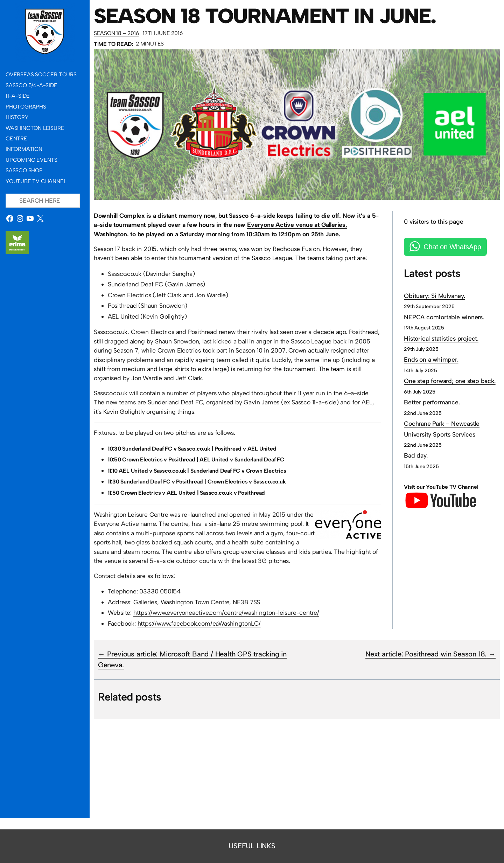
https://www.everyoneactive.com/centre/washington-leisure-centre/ (226, 613)
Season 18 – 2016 (116, 33)
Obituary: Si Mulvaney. (435, 296)
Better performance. (432, 402)
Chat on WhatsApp (452, 247)
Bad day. (416, 455)
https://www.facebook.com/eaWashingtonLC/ (199, 623)
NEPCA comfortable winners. (444, 317)
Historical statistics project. (441, 338)
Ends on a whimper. (431, 359)
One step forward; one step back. (450, 381)
